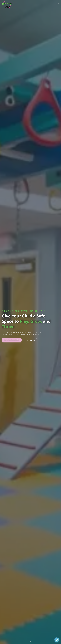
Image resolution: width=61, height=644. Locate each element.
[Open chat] (57, 640)
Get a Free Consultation (12, 340)
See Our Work (30, 340)
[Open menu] (58, 3)
